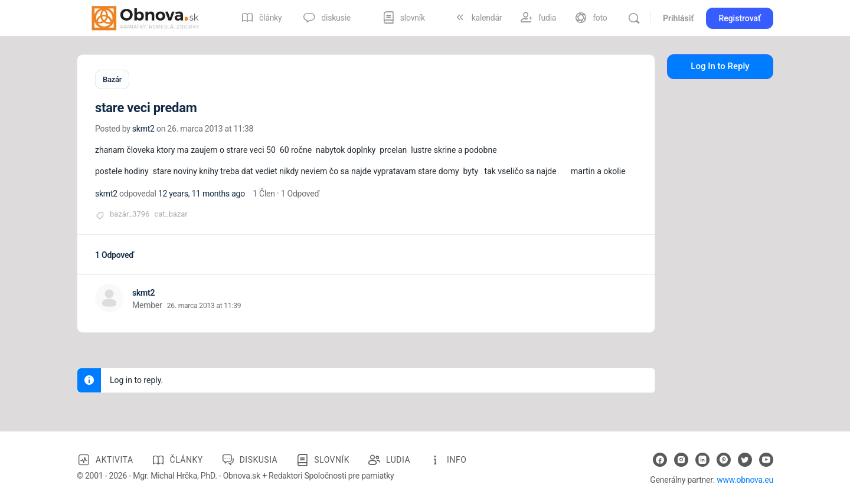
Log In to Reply (720, 66)
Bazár (112, 79)
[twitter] (745, 459)
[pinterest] (724, 459)
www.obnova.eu (745, 479)
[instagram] (681, 459)
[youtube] (766, 459)
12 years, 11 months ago (202, 193)
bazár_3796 (130, 213)
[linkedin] (702, 459)
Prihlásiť (678, 18)
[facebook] (660, 459)
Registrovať (740, 18)
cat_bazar (171, 213)
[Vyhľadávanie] (634, 18)
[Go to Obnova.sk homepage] (145, 17)
